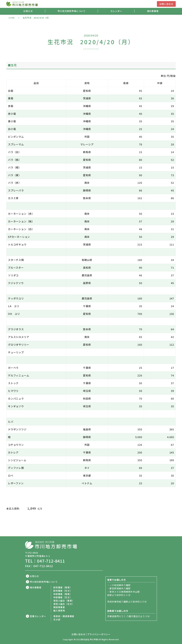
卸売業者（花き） (63, 591)
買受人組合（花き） (64, 604)
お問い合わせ (166, 4)
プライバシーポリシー (99, 634)
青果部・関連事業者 (64, 616)
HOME (12, 18)
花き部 (57, 619)
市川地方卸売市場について (72, 11)
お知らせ (28, 11)
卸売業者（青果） (63, 587)
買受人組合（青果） (64, 601)
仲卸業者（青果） (63, 594)
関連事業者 (59, 607)
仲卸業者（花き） (63, 597)
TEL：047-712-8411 (45, 561)
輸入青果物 (59, 611)
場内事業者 (153, 11)
